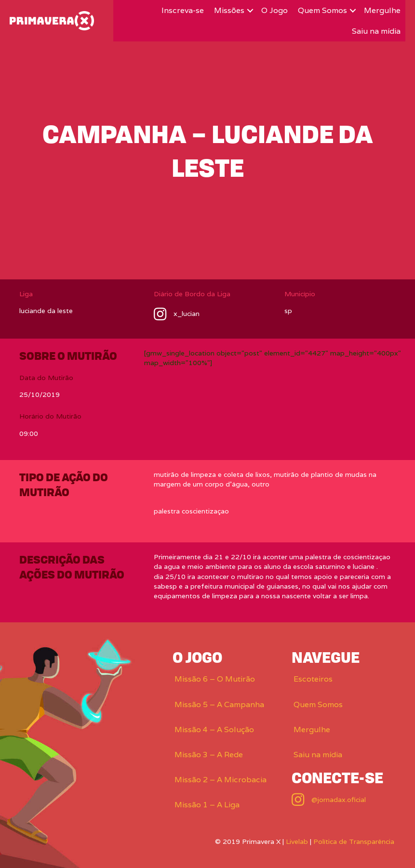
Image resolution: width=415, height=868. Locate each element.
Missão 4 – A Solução (214, 730)
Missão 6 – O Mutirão (215, 679)
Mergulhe (382, 10)
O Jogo (274, 10)
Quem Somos (322, 10)
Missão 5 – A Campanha (219, 704)
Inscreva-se (183, 10)
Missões (229, 10)
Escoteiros (313, 679)
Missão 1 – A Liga (207, 805)
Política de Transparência (354, 842)
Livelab (297, 842)
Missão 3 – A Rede (209, 755)
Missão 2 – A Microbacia (221, 780)
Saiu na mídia (376, 31)
